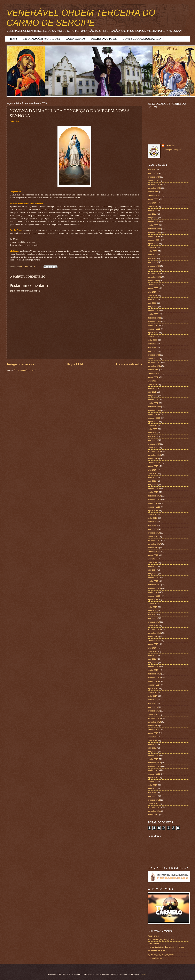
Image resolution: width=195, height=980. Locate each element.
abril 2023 (152, 303)
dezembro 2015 (154, 629)
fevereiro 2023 (154, 310)
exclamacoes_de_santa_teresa (161, 940)
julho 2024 (152, 247)
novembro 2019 (154, 455)
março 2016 (153, 618)
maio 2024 (152, 255)
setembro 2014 (154, 685)
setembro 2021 (154, 373)
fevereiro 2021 (154, 399)
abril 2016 (152, 614)
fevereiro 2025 (154, 221)
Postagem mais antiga (129, 364)
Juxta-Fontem (153, 936)
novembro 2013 (154, 722)
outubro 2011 (153, 815)
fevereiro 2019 (154, 488)
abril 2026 (152, 169)
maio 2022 (152, 344)
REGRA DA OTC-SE (104, 39)
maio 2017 (152, 566)
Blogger (143, 974)
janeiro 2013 (153, 759)
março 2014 (153, 707)
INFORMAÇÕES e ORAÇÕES (41, 39)
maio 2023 (152, 299)
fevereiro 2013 (154, 755)
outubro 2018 (153, 503)
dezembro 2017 (154, 540)
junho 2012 (152, 785)
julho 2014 (152, 692)
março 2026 (153, 173)
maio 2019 (152, 477)
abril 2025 (152, 214)
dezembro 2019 (154, 451)
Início (13, 39)
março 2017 (153, 574)
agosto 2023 (153, 288)
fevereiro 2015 (154, 666)
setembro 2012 (154, 774)
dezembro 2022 (154, 318)
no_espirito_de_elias (156, 951)
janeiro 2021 (153, 403)
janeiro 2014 (153, 715)
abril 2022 (152, 347)
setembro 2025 (154, 195)
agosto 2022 (153, 333)
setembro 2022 (154, 329)
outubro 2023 (153, 281)
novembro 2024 (154, 233)
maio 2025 (152, 210)
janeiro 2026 (153, 181)
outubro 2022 (153, 325)
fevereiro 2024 (154, 266)
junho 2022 (152, 340)
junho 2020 (152, 429)
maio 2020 (152, 433)
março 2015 (153, 663)
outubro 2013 (153, 726)
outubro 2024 (153, 236)
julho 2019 (152, 470)
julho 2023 (152, 292)
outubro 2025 (153, 192)
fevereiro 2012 (154, 800)
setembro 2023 (154, 284)
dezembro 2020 (154, 407)
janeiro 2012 (153, 804)
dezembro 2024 (154, 229)
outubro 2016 (153, 592)
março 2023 (153, 307)
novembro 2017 (154, 544)
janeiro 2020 (153, 448)
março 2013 (153, 752)
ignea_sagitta (153, 943)
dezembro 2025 (154, 184)
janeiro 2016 (153, 626)
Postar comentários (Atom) (25, 370)
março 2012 (153, 796)
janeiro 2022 (153, 359)
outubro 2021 (153, 370)
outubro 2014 (153, 681)
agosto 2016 (153, 600)
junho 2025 (152, 207)
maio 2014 (152, 700)
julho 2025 (152, 203)
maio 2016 (152, 611)
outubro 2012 (153, 770)
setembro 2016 (154, 596)
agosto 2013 (153, 733)
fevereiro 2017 (154, 577)
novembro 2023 (154, 277)
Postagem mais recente (20, 364)
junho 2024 (152, 251)
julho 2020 (152, 425)
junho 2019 (152, 474)
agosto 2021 (153, 377)
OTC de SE (170, 146)
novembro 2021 (154, 366)
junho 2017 (152, 563)
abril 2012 (152, 792)
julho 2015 (152, 648)
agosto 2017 (153, 555)
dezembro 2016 (154, 585)
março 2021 (153, 396)
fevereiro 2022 (154, 355)
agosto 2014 (153, 689)
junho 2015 (152, 652)
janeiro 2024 (153, 270)
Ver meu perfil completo (172, 150)
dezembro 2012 (154, 763)
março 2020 (153, 440)
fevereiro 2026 (154, 177)
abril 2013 (152, 748)
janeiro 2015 (153, 670)
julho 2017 (152, 559)
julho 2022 (152, 336)
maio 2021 (152, 388)
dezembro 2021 (154, 362)
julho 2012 (152, 781)
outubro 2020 (153, 414)
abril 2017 (152, 570)
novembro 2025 (154, 188)
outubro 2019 (153, 459)
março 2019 (153, 485)
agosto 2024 (153, 244)
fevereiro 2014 (154, 711)
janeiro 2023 (153, 314)
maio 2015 (152, 655)
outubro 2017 (153, 548)
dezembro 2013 (154, 718)
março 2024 (153, 262)
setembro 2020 (154, 418)
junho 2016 (152, 607)
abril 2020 (152, 437)
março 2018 (153, 529)
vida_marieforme (155, 958)
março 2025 (153, 218)
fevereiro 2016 (154, 622)
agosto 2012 (153, 778)
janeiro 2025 (153, 225)
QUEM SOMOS (76, 39)
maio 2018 (152, 522)
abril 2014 (152, 703)
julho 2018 (152, 514)
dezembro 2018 (154, 496)
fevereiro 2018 (154, 533)
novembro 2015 (154, 633)
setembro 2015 (154, 640)
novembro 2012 (154, 767)
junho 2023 (152, 296)
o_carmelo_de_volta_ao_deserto (161, 954)
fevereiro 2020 (154, 444)
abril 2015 (152, 659)
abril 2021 (152, 392)
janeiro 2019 (153, 492)
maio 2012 (152, 789)
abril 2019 (152, 481)
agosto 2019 (153, 466)
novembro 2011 (154, 811)
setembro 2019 (154, 462)
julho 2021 (152, 381)
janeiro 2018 (153, 537)
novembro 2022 (154, 321)
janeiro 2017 (153, 581)
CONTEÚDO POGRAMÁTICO (142, 39)
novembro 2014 (154, 677)
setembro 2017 (154, 551)
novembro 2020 (154, 411)
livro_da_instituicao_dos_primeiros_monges (166, 947)
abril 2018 (152, 525)
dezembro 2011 (154, 807)
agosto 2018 (153, 511)
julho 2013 (152, 737)
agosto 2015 (153, 644)
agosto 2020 (153, 422)
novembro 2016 (154, 589)
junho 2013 (152, 741)
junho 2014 (152, 696)
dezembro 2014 (154, 674)
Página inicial (75, 364)
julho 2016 (152, 603)
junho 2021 (152, 385)
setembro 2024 (154, 240)
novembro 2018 (154, 499)
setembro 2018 (154, 507)
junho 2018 (152, 518)
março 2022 (153, 351)
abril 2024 (152, 259)
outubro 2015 (153, 637)
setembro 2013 (154, 729)
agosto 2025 (153, 199)
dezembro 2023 (154, 273)
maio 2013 (152, 744)
